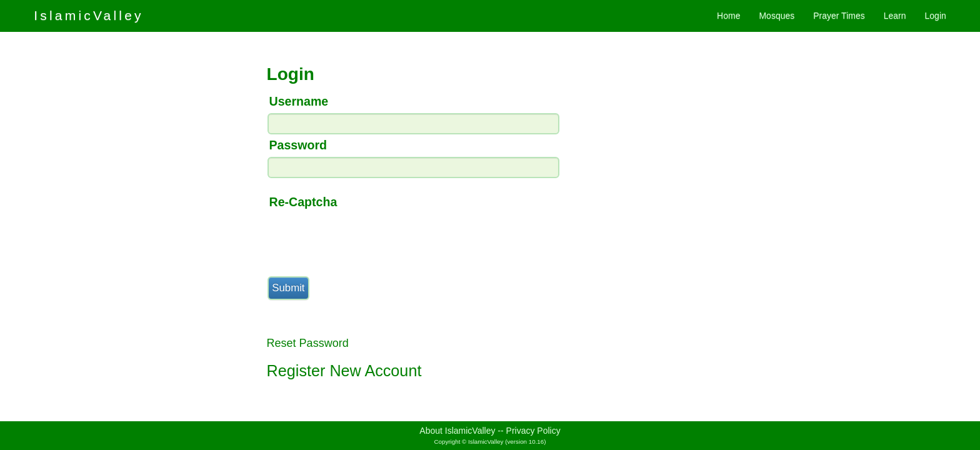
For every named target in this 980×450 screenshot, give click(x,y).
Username (299, 101)
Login (936, 16)
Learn (895, 16)
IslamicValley (89, 15)
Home (728, 16)
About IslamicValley (457, 431)
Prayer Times (839, 16)
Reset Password (308, 343)
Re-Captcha (303, 202)
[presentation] (362, 238)
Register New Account (344, 371)
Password (298, 145)
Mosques (777, 16)
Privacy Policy (533, 431)
